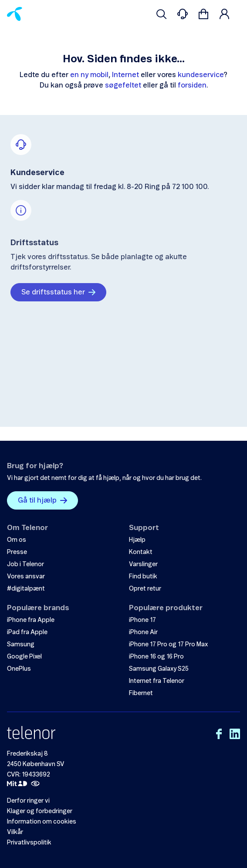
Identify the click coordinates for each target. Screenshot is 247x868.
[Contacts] (183, 14)
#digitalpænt (26, 589)
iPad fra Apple (27, 632)
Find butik (143, 577)
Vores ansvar (26, 577)
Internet (125, 75)
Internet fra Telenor (157, 681)
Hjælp (137, 540)
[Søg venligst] (162, 14)
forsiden (192, 85)
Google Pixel (24, 657)
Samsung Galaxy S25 (159, 669)
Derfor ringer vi (28, 801)
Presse (17, 552)
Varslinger (143, 564)
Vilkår (15, 832)
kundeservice (201, 75)
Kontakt (141, 552)
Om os (17, 540)
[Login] (224, 14)
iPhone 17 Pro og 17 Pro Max (168, 645)
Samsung (21, 645)
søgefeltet (123, 85)
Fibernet (141, 693)
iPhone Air (143, 632)
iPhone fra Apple (31, 620)
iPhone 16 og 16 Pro (156, 657)
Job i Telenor (25, 564)
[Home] (15, 14)
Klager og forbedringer (40, 811)
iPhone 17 (142, 620)
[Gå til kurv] (203, 14)
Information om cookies (42, 822)
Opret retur (145, 589)
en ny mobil (89, 75)
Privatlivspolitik (29, 843)
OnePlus (19, 669)
